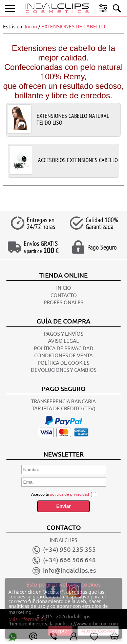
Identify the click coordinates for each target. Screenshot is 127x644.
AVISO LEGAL (63, 341)
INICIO (64, 288)
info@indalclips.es (69, 571)
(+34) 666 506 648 (69, 560)
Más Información (27, 619)
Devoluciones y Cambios (64, 370)
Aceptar (60, 631)
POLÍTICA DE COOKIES (63, 363)
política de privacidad (69, 494)
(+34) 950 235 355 (69, 550)
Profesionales (63, 303)
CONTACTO (64, 296)
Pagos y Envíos (63, 334)
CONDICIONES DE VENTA (63, 356)
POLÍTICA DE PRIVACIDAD (64, 349)
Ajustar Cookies (98, 631)
